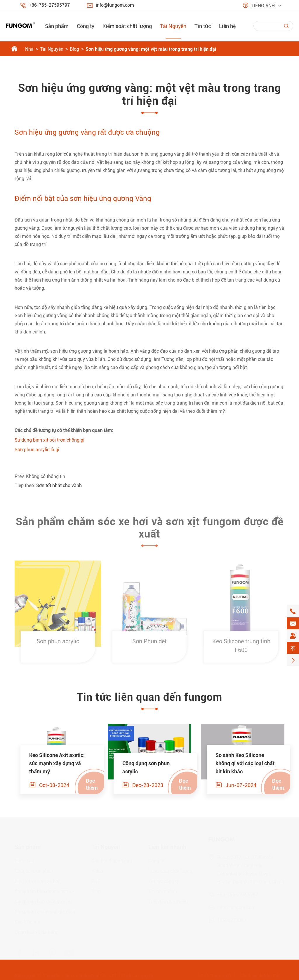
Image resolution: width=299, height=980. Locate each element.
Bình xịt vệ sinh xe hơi (37, 880)
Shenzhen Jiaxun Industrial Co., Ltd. (80, 974)
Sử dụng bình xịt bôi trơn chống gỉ (49, 440)
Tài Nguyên (173, 26)
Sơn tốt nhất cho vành (59, 485)
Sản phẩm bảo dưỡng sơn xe (44, 890)
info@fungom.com (115, 5)
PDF (96, 880)
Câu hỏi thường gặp (112, 860)
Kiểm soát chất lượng (127, 26)
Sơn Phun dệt (149, 644)
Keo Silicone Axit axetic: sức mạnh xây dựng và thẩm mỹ (57, 763)
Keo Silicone (27, 921)
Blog (74, 49)
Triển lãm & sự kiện (168, 901)
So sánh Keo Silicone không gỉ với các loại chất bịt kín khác (245, 763)
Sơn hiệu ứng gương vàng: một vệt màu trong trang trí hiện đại (151, 49)
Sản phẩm (57, 26)
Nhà (29, 49)
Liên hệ (227, 26)
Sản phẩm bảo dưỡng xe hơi (44, 901)
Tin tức (203, 26)
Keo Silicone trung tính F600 (241, 649)
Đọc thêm (92, 784)
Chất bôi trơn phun (34, 870)
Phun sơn (24, 860)
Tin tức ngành (163, 890)
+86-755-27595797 (49, 5)
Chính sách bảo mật (260, 974)
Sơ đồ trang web (214, 974)
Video (97, 870)
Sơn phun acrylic (58, 644)
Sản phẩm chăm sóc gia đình (45, 911)
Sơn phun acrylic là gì (37, 450)
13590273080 (232, 919)
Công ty (86, 26)
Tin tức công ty (164, 880)
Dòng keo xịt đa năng (36, 931)
